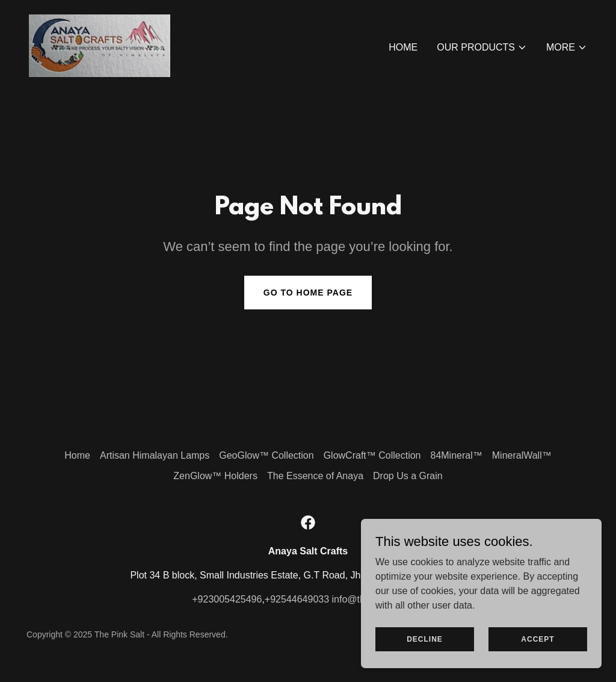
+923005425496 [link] (227, 599)
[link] (100, 45)
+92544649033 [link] (297, 599)
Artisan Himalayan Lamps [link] (155, 455)
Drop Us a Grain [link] (408, 476)
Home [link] (403, 47)
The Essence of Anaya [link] (315, 476)
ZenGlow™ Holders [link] (215, 476)
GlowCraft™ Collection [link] (372, 455)
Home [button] (77, 455)
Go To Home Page (308, 293)
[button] (482, 48)
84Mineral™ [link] (456, 455)
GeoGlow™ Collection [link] (266, 455)
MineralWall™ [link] (522, 455)
